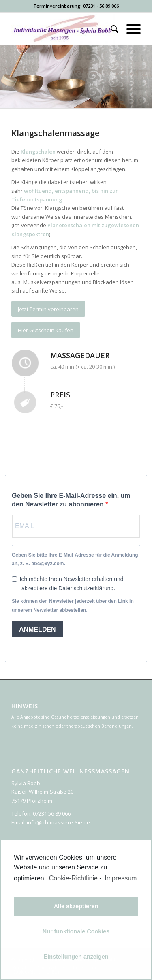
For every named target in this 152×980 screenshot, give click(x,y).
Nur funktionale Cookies (76, 931)
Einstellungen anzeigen (76, 957)
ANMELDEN (37, 629)
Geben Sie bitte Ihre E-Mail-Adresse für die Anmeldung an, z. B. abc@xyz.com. (75, 559)
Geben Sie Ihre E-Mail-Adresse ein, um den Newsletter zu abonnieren (71, 500)
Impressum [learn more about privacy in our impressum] (121, 878)
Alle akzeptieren (76, 906)
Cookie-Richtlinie (73, 878)
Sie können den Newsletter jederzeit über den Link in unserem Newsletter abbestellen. (73, 605)
